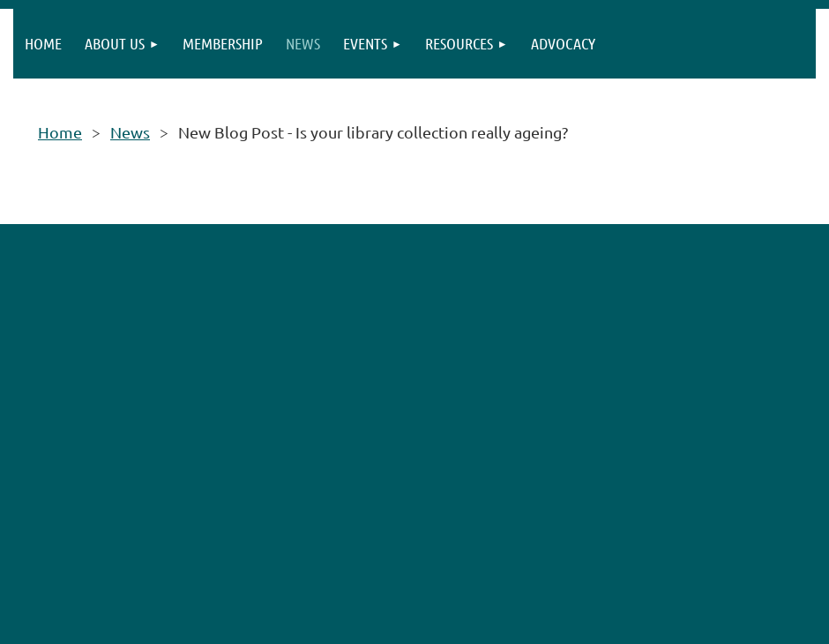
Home (60, 132)
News (130, 132)
